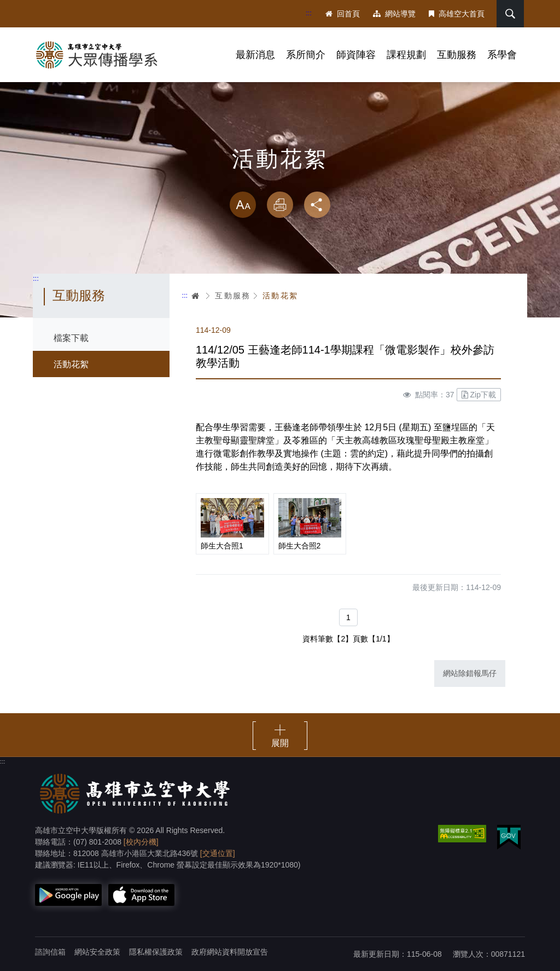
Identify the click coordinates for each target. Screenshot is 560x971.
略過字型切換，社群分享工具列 (280, 181)
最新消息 (255, 55)
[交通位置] (218, 853)
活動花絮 (71, 364)
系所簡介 (306, 55)
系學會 (502, 55)
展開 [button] (280, 743)
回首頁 (343, 14)
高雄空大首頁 (457, 14)
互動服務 (457, 55)
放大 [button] (243, 205)
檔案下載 (71, 338)
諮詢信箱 (50, 952)
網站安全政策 (97, 952)
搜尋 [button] (510, 14)
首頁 (196, 296)
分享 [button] (317, 205)
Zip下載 (479, 395)
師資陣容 (356, 55)
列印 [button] (280, 205)
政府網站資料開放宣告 (230, 952)
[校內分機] (141, 842)
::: (309, 13)
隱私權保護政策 (156, 952)
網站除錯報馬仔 (470, 673)
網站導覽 (394, 14)
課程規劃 (406, 55)
